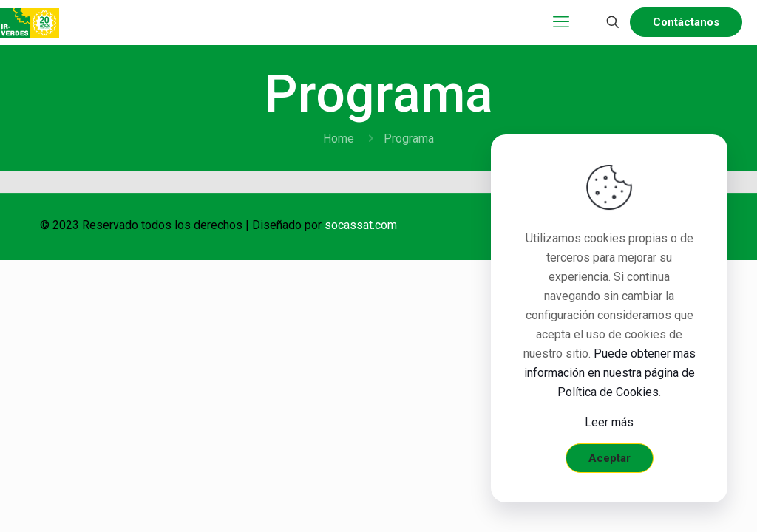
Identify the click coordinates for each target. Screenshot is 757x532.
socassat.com (361, 225)
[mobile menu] (561, 22)
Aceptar (610, 458)
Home (339, 139)
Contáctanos (686, 22)
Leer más (609, 422)
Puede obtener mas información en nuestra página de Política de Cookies (610, 373)
